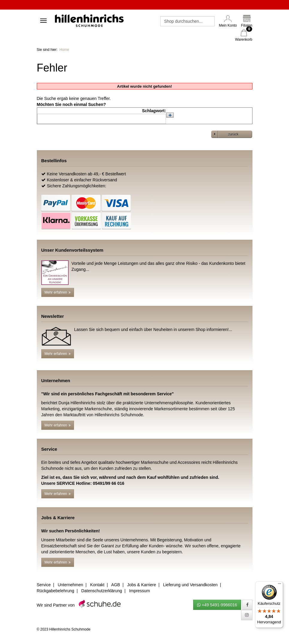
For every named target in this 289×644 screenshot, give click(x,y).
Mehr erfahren (58, 292)
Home (64, 50)
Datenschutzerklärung (102, 591)
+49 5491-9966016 (217, 605)
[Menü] (279, 585)
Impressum (139, 591)
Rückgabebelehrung (56, 591)
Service (44, 585)
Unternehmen (71, 585)
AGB (116, 585)
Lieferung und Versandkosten (190, 585)
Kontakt (97, 585)
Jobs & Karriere (141, 585)
